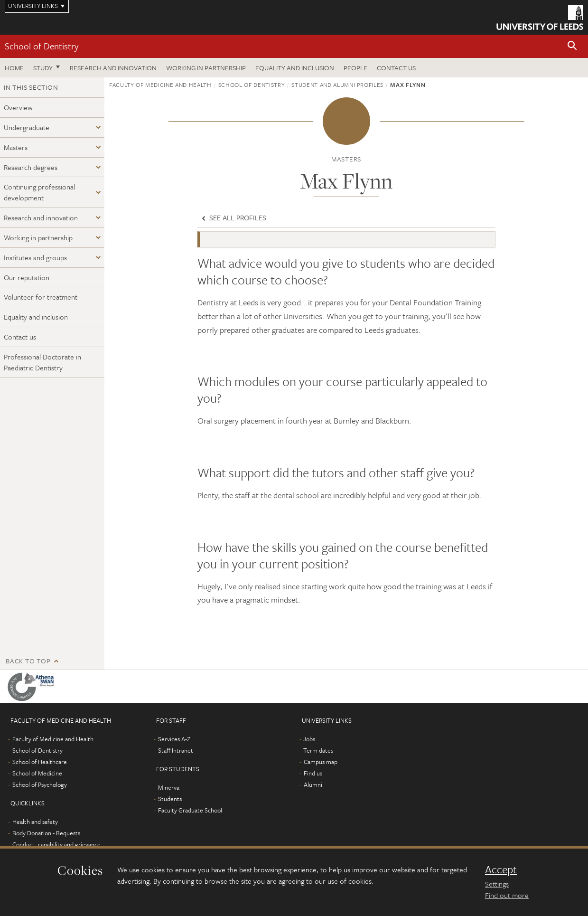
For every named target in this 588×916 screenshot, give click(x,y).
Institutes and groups (35, 257)
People (355, 68)
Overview (18, 107)
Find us (313, 773)
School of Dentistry (42, 46)
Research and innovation (113, 68)
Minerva (169, 787)
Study (43, 68)
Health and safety (35, 822)
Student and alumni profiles (337, 85)
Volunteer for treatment (41, 297)
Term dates (318, 750)
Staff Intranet (176, 750)
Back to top (28, 661)
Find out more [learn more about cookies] (507, 895)
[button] (572, 46)
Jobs (309, 739)
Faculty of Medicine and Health (160, 85)
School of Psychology (40, 784)
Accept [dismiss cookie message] (501, 869)
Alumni (313, 784)
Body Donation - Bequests (46, 833)
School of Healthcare (40, 762)
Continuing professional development (39, 192)
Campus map (321, 762)
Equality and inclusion (295, 68)
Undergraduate (27, 127)
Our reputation (27, 277)
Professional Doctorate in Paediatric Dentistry (42, 362)
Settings (497, 884)
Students (170, 799)
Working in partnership (206, 68)
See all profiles (233, 217)
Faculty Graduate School (190, 810)
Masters (16, 147)
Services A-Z (174, 739)
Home (14, 68)
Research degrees (31, 167)
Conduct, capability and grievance (56, 844)
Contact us (396, 68)
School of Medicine (37, 773)
